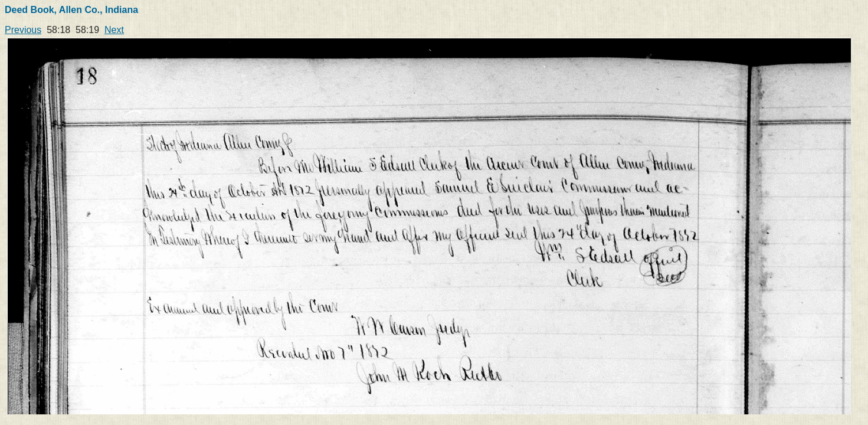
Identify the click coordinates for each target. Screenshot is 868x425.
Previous (23, 30)
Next (114, 30)
